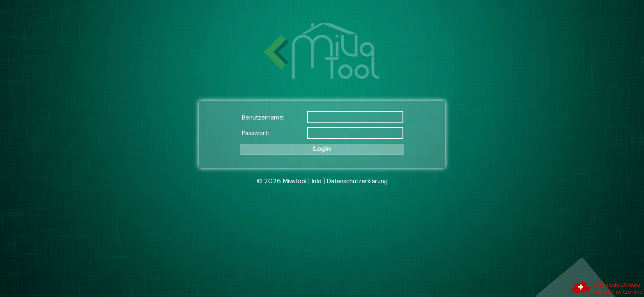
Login (322, 149)
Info (316, 181)
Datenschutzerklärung (357, 181)
